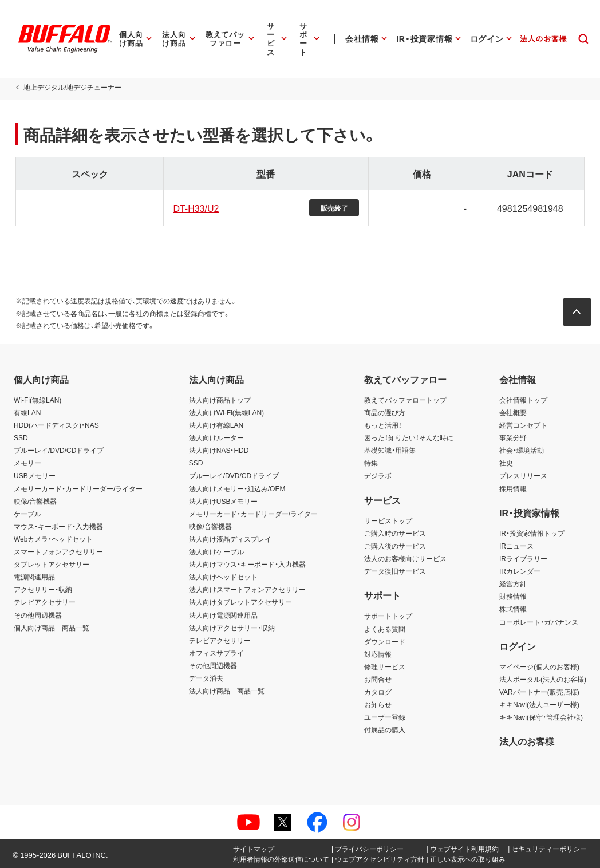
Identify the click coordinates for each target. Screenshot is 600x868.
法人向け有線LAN (216, 425)
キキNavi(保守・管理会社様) (541, 717)
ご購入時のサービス (395, 533)
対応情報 (378, 654)
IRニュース (516, 546)
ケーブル (27, 514)
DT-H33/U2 (195, 208)
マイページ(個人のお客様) (539, 666)
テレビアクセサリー (45, 602)
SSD (21, 437)
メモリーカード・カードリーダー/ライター (78, 488)
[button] (579, 312)
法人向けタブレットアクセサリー (240, 602)
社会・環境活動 (522, 450)
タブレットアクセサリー (52, 564)
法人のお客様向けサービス (405, 558)
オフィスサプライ (216, 653)
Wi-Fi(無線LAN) (37, 400)
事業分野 (513, 437)
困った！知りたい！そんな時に (409, 437)
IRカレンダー (520, 571)
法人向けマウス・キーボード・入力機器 (247, 564)
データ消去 (206, 678)
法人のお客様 (527, 741)
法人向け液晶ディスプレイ (230, 539)
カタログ (378, 692)
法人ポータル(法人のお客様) (543, 679)
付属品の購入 (385, 729)
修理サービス (385, 666)
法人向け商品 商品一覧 (227, 691)
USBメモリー (35, 475)
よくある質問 (385, 629)
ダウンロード (385, 641)
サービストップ (388, 520)
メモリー (27, 463)
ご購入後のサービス (395, 546)
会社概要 (513, 412)
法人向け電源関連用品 (223, 615)
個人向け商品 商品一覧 (52, 628)
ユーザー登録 (385, 717)
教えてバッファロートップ (405, 400)
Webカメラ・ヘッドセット (53, 539)
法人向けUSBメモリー (224, 501)
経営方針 (513, 583)
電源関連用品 (34, 577)
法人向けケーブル (216, 551)
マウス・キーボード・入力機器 (58, 526)
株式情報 (513, 609)
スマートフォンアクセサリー (58, 551)
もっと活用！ (383, 425)
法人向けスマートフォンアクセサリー (247, 589)
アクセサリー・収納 (43, 589)
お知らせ (378, 704)
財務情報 (513, 596)
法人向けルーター (216, 437)
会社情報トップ (523, 400)
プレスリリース (523, 475)
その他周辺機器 (38, 615)
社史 (506, 463)
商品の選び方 (385, 412)
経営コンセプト (523, 425)
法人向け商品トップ (220, 400)
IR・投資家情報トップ (532, 533)
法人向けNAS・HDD (219, 450)
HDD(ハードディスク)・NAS (56, 425)
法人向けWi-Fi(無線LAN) (226, 412)
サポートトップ (388, 616)
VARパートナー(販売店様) (539, 692)
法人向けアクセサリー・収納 (232, 628)
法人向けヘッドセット (223, 577)
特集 (371, 463)
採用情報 (513, 488)
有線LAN (27, 412)
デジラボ (378, 475)
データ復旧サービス (395, 571)
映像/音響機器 (35, 501)
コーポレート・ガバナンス (539, 622)
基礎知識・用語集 (390, 450)
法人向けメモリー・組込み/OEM (237, 488)
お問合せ (378, 679)
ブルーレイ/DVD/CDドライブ (59, 450)
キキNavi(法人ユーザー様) (539, 704)
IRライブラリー (523, 558)
